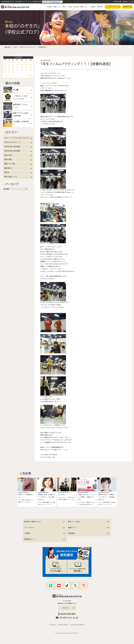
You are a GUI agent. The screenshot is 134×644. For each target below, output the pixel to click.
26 (26, 70)
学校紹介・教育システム (54, 7)
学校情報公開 (117, 2)
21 (5, 70)
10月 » (30, 75)
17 (17, 67)
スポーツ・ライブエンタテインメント (18, 138)
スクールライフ (44, 527)
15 (9, 67)
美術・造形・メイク (18, 177)
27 (31, 70)
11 (22, 65)
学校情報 (100, 7)
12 (26, 65)
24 (17, 70)
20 (31, 67)
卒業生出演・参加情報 (18, 147)
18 (22, 67)
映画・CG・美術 (18, 164)
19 (26, 67)
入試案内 (93, 7)
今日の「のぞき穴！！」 (18, 142)
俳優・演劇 (18, 160)
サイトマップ (53, 624)
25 (22, 70)
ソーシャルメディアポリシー (78, 624)
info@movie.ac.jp (67, 617)
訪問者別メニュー (128, 2)
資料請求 (128, 7)
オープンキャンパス (113, 7)
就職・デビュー (85, 7)
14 (5, 67)
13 (31, 65)
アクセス (68, 607)
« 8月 (6, 75)
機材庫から (18, 168)
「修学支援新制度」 (54, 2)
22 (9, 70)
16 (13, 67)
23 (13, 70)
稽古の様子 (18, 155)
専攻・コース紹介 (67, 7)
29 (9, 72)
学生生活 (76, 7)
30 (13, 72)
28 (5, 72)
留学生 (18, 172)
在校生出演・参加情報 (18, 151)
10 (17, 65)
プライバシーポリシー (63, 624)
